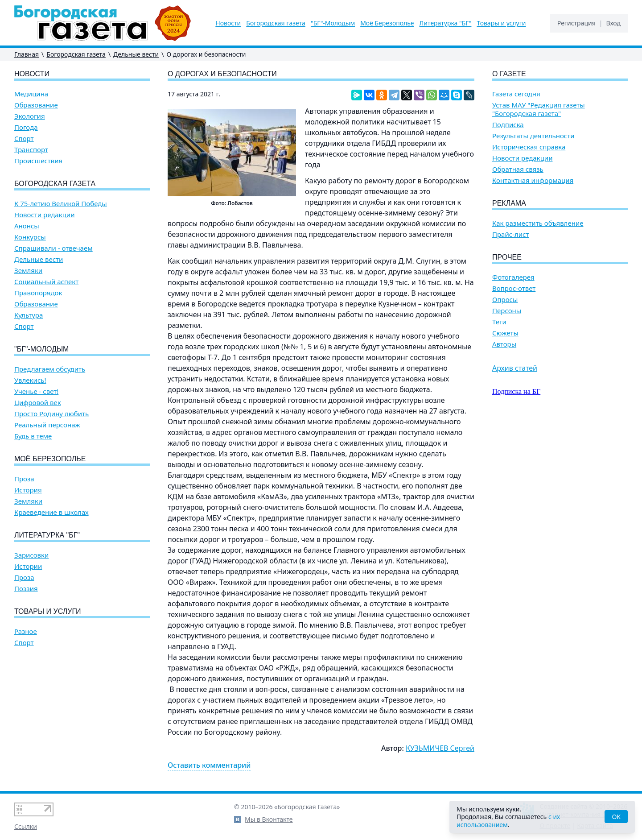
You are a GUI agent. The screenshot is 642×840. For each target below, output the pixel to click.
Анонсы (27, 226)
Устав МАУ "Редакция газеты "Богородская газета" (539, 109)
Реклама (509, 203)
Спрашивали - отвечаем (53, 248)
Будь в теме (33, 436)
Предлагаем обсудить (50, 369)
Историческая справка (529, 147)
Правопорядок (38, 293)
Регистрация (576, 23)
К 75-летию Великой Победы (61, 204)
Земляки (28, 271)
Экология (30, 116)
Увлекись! (30, 380)
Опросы (505, 300)
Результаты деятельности (533, 136)
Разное (26, 631)
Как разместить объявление (538, 223)
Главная (27, 54)
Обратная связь (518, 169)
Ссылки (26, 826)
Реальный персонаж (47, 425)
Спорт (24, 139)
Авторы (504, 344)
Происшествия (38, 161)
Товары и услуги (501, 23)
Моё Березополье (387, 23)
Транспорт (31, 150)
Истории (28, 566)
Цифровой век (38, 403)
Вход (613, 23)
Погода (26, 127)
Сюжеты (505, 333)
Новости (228, 23)
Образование (36, 105)
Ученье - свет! (36, 391)
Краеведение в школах (51, 512)
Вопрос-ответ (514, 288)
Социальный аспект (46, 282)
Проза (24, 479)
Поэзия (26, 589)
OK (616, 817)
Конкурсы (30, 237)
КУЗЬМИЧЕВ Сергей (440, 748)
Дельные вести (136, 54)
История (28, 490)
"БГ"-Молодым (333, 23)
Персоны (507, 311)
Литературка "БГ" (446, 23)
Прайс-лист (511, 234)
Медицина (31, 94)
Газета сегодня (516, 94)
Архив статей (515, 368)
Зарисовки (31, 555)
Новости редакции (44, 215)
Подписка (508, 125)
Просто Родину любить (51, 414)
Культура (29, 315)
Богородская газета (276, 23)
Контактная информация (533, 180)
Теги (499, 322)
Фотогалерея (513, 277)
